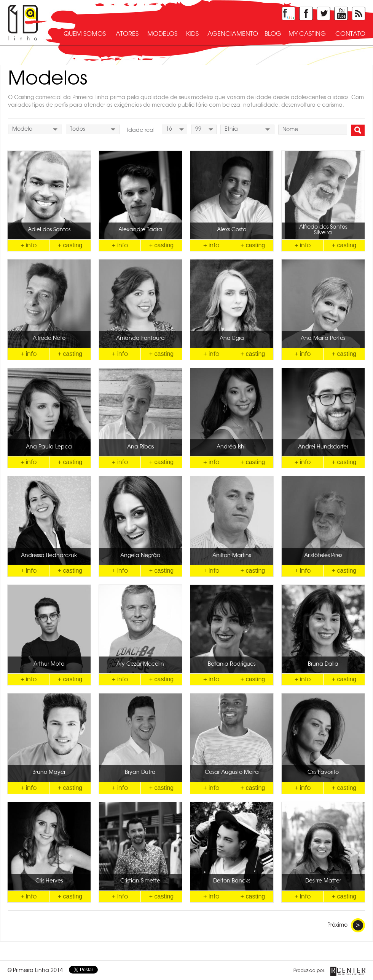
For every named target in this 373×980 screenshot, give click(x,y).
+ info (29, 245)
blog (273, 34)
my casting (307, 34)
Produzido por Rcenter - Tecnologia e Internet (329, 971)
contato (350, 34)
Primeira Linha (27, 23)
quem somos (85, 34)
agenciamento (233, 34)
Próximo (346, 925)
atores (127, 34)
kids (192, 34)
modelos (162, 34)
